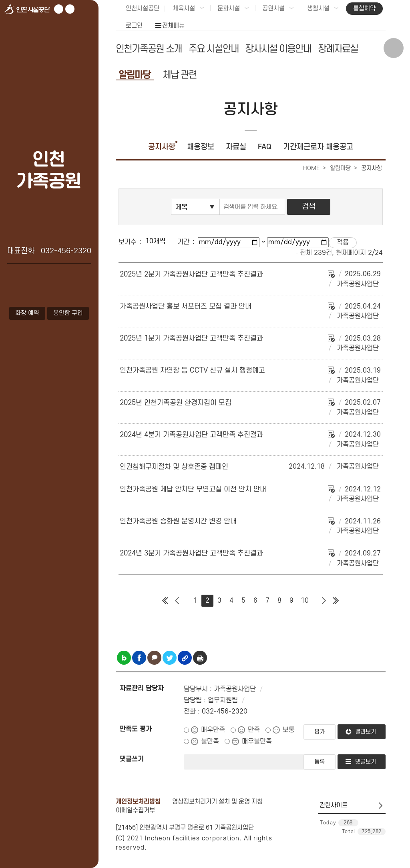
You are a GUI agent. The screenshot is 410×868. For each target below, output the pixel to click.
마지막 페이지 (336, 601)
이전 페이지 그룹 (177, 601)
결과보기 (366, 732)
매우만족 (213, 730)
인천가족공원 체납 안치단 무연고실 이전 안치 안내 (193, 489)
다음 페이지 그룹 (324, 601)
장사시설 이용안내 (278, 49)
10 (305, 601)
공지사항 (162, 147)
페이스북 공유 (139, 658)
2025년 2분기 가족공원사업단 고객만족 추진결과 (191, 274)
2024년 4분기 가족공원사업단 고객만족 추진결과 (191, 435)
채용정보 (201, 147)
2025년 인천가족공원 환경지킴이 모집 (176, 403)
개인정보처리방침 (138, 802)
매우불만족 (257, 742)
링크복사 (185, 658)
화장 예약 (27, 313)
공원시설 (273, 8)
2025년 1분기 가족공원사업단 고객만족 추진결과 (191, 338)
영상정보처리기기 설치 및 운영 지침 (217, 802)
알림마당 (135, 75)
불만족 (210, 742)
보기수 (128, 242)
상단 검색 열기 (394, 48)
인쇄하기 (200, 658)
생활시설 (318, 8)
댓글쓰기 (132, 759)
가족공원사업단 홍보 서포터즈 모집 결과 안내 (186, 306)
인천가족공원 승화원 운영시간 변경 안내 (178, 521)
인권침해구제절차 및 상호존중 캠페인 (174, 467)
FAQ (265, 147)
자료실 (236, 147)
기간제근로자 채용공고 (318, 147)
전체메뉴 (173, 26)
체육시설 (184, 8)
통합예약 (364, 8)
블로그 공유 (124, 658)
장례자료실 (338, 49)
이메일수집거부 (135, 810)
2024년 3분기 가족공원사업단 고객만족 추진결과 (191, 553)
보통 (289, 730)
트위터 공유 (170, 658)
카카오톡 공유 (154, 658)
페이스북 (70, 9)
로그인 (134, 26)
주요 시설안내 (214, 49)
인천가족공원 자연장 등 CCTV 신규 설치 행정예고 (192, 370)
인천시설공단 (143, 8)
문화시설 (229, 8)
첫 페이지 (165, 601)
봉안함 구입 (68, 313)
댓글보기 (366, 762)
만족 (254, 730)
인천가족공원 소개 (149, 49)
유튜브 (59, 9)
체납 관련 (180, 75)
